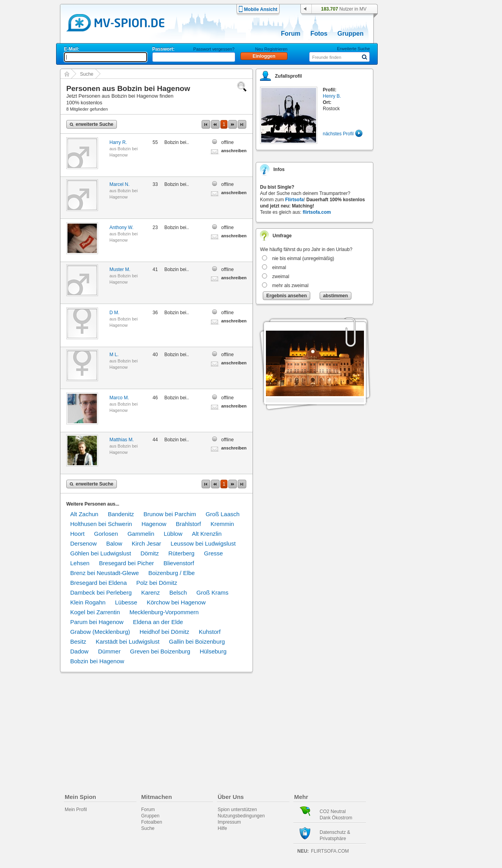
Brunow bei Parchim (170, 514)
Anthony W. (121, 227)
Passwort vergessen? (214, 49)
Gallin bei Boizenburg (197, 641)
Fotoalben (152, 822)
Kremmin (222, 524)
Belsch (178, 592)
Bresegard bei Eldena (98, 583)
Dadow (79, 651)
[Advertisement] (417, 224)
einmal (279, 267)
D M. (114, 313)
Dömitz (150, 553)
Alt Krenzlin (207, 534)
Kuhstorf (210, 632)
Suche (87, 74)
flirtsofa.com (317, 212)
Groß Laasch (223, 514)
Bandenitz (121, 514)
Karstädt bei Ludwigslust (128, 641)
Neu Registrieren (271, 49)
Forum (291, 34)
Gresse (213, 553)
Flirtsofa (294, 200)
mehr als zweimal (290, 286)
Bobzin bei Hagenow (97, 661)
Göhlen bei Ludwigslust (101, 553)
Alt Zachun (84, 514)
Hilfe (222, 828)
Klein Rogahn (88, 602)
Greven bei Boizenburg (160, 651)
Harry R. (118, 142)
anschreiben (234, 151)
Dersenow (84, 543)
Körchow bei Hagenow (176, 602)
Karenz (151, 592)
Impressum (229, 822)
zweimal (281, 277)
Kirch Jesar (146, 543)
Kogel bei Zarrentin (95, 612)
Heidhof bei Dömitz (165, 632)
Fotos (319, 34)
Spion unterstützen (237, 810)
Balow (114, 543)
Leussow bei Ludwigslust (203, 543)
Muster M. (120, 269)
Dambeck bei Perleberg (101, 592)
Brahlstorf (188, 524)
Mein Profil (76, 810)
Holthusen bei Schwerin (101, 524)
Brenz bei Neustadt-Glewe (105, 573)
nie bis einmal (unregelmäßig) (303, 258)
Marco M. (119, 398)
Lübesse (126, 602)
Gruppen (350, 34)
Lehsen (80, 563)
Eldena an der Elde (158, 622)
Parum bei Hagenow (97, 622)
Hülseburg (213, 651)
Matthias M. (122, 440)
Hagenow (154, 524)
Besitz (78, 641)
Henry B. (332, 96)
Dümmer (109, 651)
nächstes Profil (338, 134)
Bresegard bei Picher (126, 563)
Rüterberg (181, 553)
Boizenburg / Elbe (171, 573)
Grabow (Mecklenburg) (100, 632)
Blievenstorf (179, 563)
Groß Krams (213, 592)
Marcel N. (119, 184)
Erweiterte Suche (353, 49)
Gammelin (141, 534)
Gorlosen (106, 534)
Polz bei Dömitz (156, 583)
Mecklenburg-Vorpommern (164, 612)
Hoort (77, 534)
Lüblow (173, 534)
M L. (114, 355)
